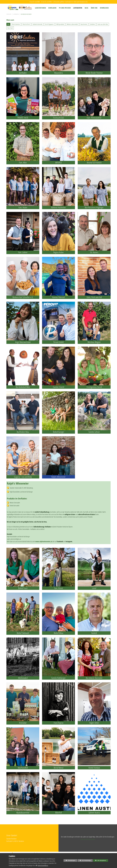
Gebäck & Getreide (37, 24)
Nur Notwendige (84, 861)
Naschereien (84, 24)
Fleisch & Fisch (26, 24)
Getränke (92, 24)
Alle (8, 24)
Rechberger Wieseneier (26, 14)
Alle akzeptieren (100, 860)
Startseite (9, 14)
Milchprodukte (60, 24)
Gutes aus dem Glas (103, 24)
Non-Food (10, 28)
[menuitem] (40, 8)
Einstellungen (69, 861)
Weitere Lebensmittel (72, 24)
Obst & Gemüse (16, 24)
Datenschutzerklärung (43, 865)
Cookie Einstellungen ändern (88, 839)
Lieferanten (16, 14)
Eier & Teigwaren (49, 24)
